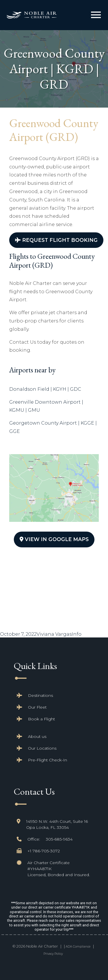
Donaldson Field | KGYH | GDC (45, 389)
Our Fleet (37, 707)
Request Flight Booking (56, 240)
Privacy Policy (53, 954)
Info (77, 634)
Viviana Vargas (54, 634)
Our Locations (42, 748)
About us (37, 736)
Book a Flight (41, 719)
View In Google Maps (54, 539)
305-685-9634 (59, 839)
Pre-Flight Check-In (48, 760)
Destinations (40, 695)
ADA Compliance (78, 947)
